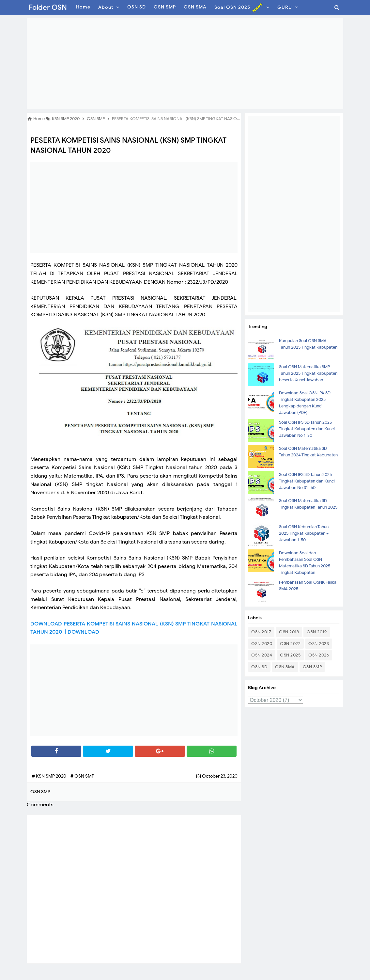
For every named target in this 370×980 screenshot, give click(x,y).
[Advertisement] (185, 64)
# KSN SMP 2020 (50, 776)
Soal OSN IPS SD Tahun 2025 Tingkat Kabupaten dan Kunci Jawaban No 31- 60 (307, 481)
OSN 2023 (319, 644)
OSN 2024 (262, 655)
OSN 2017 (261, 632)
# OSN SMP (82, 776)
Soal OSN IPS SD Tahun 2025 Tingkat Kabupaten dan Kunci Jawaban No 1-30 (307, 429)
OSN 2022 (290, 644)
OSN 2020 (262, 644)
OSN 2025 (290, 655)
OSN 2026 (319, 655)
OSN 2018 (289, 632)
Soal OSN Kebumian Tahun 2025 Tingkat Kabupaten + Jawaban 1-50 (304, 533)
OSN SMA (285, 667)
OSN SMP (312, 667)
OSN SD (259, 667)
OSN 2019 (317, 632)
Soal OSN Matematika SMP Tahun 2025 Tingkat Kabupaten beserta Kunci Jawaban (308, 373)
